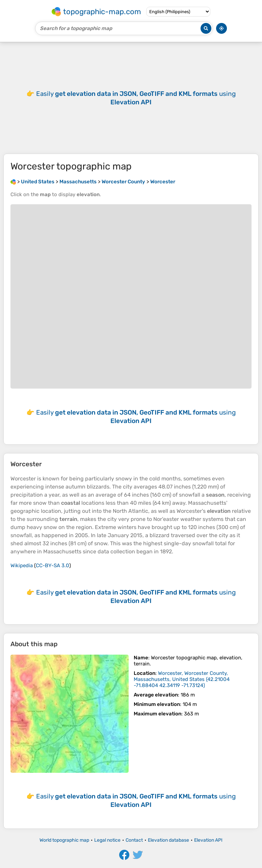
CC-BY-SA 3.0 (53, 565)
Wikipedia (22, 565)
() (182, 679)
